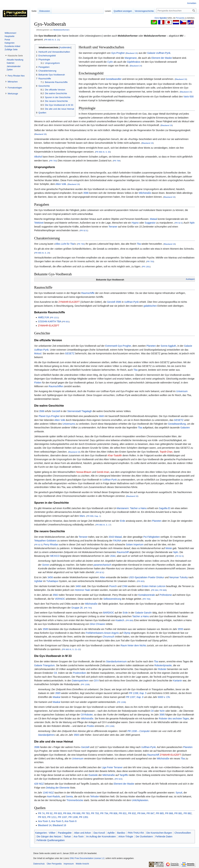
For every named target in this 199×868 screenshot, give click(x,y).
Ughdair (38, 581)
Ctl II (96, 681)
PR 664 (155, 590)
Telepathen (40, 541)
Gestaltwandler (114, 79)
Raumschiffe (88, 293)
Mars (82, 516)
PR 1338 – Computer (139, 731)
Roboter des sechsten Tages (174, 719)
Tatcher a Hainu (138, 508)
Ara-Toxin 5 (57, 821)
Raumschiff (123, 552)
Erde (123, 521)
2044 (113, 556)
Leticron (161, 586)
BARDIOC (109, 613)
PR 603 (141, 581)
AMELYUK (44, 317)
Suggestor (150, 223)
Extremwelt (111, 346)
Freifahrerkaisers (95, 633)
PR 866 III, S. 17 (103, 525)
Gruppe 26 (77, 608)
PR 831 (66, 322)
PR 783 (147, 599)
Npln (192, 223)
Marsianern (123, 508)
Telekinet (39, 223)
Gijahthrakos (134, 62)
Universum (182, 391)
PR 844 (141, 813)
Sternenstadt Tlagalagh (80, 411)
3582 (55, 595)
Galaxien (185, 428)
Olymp (127, 633)
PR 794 (117, 161)
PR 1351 (146, 267)
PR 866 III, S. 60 (103, 152)
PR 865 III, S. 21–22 (71, 649)
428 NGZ (39, 784)
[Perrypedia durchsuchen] (176, 11)
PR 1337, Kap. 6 (135, 697)
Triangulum (49, 665)
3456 (50, 577)
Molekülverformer (61, 30)
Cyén (110, 62)
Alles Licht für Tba (65, 244)
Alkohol (38, 157)
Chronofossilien (183, 833)
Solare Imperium (135, 545)
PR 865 (160, 813)
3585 (45, 629)
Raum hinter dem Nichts (133, 645)
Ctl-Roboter (87, 715)
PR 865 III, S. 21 (52, 40)
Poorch (113, 586)
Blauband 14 (136, 66)
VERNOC (60, 599)
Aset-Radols (54, 796)
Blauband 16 (132, 53)
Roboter (162, 669)
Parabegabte (65, 833)
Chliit (125, 586)
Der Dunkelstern (144, 837)
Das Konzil (99, 833)
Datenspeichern (80, 681)
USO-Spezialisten (138, 577)
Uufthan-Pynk (163, 53)
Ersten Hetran (149, 586)
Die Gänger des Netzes (49, 837)
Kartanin (178, 681)
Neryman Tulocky (179, 577)
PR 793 (53, 161)
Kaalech (120, 620)
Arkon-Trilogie (126, 837)
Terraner (113, 227)
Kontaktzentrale (147, 595)
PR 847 (151, 813)
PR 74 (41, 813)
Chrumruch (108, 637)
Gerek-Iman (103, 472)
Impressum (69, 864)
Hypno (135, 223)
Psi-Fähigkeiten (152, 537)
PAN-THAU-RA (136, 833)
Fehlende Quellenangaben (51, 840)
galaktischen (150, 306)
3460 (78, 586)
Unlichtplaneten (140, 800)
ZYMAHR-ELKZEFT (69, 302)
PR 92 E (179, 223)
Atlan (103, 577)
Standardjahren (46, 735)
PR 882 (188, 813)
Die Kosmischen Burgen (159, 833)
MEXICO (55, 556)
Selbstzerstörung (112, 599)
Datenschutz (39, 864)
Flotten (38, 383)
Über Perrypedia (54, 864)
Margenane (131, 58)
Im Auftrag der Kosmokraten (101, 837)
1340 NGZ (48, 793)
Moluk (169, 548)
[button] (15, 56)
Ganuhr (148, 613)
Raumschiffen (56, 386)
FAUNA (117, 541)
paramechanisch (102, 565)
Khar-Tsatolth (115, 455)
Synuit (179, 793)
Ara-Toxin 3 (44, 821)
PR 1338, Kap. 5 (138, 693)
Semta (69, 796)
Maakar (57, 697)
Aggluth (172, 346)
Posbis (90, 726)
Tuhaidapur (52, 581)
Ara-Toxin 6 (71, 821)
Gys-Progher (118, 53)
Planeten (151, 346)
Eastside (93, 775)
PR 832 (132, 813)
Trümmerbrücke (75, 800)
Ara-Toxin (79, 837)
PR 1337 (62, 817)
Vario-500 (189, 97)
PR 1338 (85, 684)
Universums (69, 424)
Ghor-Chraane (97, 624)
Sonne (164, 346)
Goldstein (51, 541)
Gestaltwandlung (177, 424)
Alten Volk (61, 184)
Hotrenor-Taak (82, 590)
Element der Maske (162, 58)
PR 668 (163, 590)
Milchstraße (145, 193)
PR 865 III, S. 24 (42, 253)
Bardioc (121, 833)
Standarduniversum (116, 661)
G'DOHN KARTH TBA (49, 321)
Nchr (162, 711)
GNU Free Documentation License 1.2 (87, 858)
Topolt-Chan (166, 452)
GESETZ (70, 353)
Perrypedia (180, 18)
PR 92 (49, 813)
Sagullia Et (165, 508)
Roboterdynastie (163, 665)
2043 (111, 537)
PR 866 (169, 813)
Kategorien (41, 833)
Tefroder (94, 796)
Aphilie (111, 833)
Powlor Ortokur (156, 577)
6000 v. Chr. (164, 697)
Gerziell (111, 302)
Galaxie (151, 53)
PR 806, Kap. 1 (94, 516)
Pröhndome (166, 595)
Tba (139, 244)
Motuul (38, 353)
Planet (42, 416)
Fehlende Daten (164, 837)
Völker (52, 833)
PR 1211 (54, 317)
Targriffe (124, 775)
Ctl (55, 673)
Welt (101, 416)
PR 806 (130, 620)
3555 (180, 629)
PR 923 (118, 779)
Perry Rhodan (51, 545)
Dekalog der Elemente (58, 788)
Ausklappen (190, 279)
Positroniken (80, 673)
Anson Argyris (111, 633)
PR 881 (178, 813)
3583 (76, 735)
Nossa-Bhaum (84, 472)
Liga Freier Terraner (112, 767)
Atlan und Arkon (83, 833)
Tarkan (68, 837)
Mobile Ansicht (82, 864)
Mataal (153, 219)
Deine (161, 18)
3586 (86, 193)
